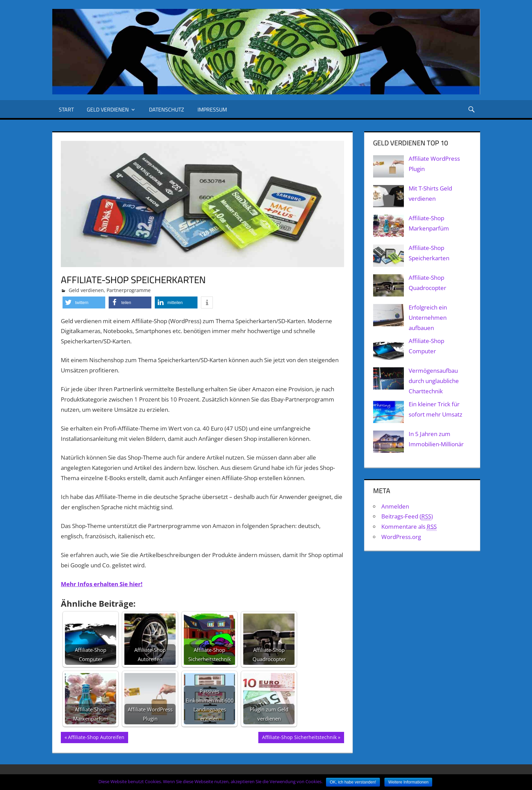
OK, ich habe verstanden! (353, 782)
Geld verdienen (108, 109)
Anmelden (395, 506)
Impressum (212, 109)
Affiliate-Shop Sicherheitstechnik (299, 738)
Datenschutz (167, 109)
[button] (84, 302)
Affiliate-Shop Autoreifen (96, 738)
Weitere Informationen (408, 782)
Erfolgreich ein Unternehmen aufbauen (428, 318)
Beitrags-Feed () (407, 516)
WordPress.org (401, 537)
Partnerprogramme (129, 290)
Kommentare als (409, 527)
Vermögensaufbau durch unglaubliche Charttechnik (434, 381)
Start (66, 109)
